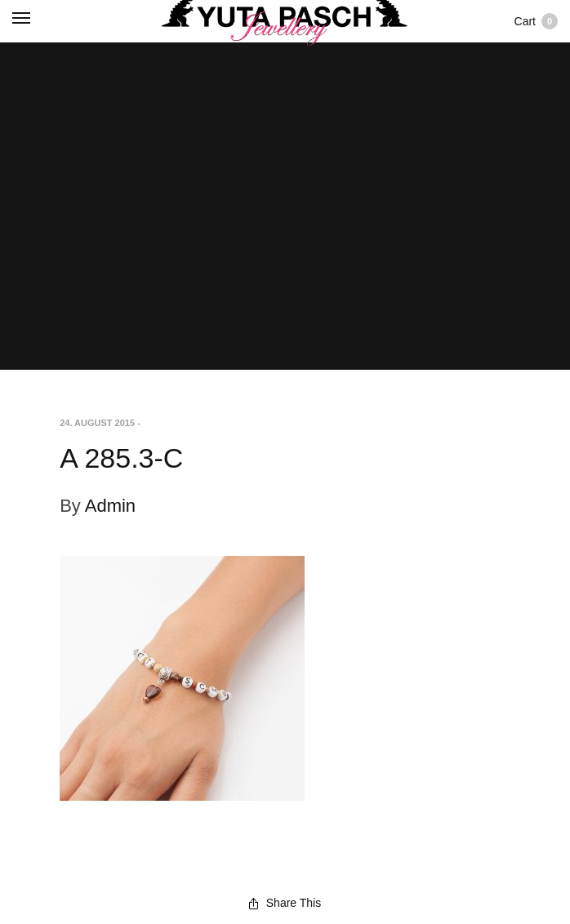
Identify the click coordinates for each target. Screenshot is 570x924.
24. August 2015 (97, 423)
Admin (110, 506)
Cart (536, 21)
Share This (285, 903)
